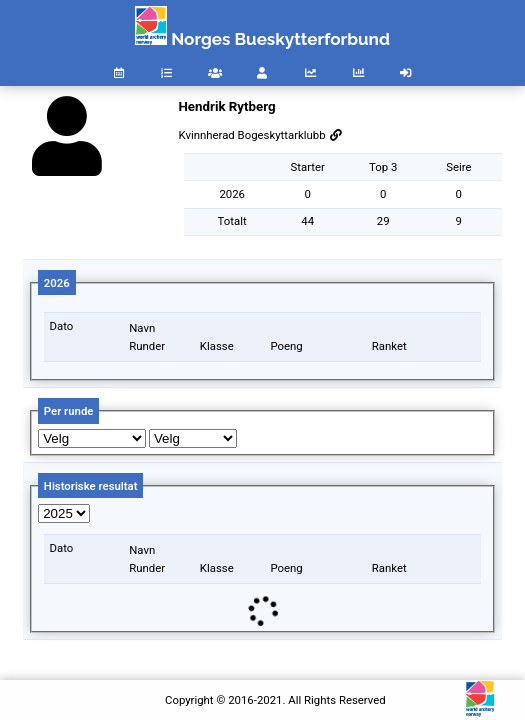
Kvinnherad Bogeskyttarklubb (260, 135)
